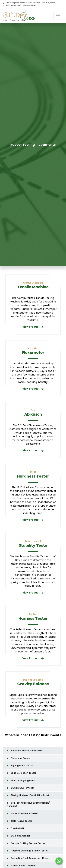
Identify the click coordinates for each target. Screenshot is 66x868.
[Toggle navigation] (58, 16)
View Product (33, 327)
